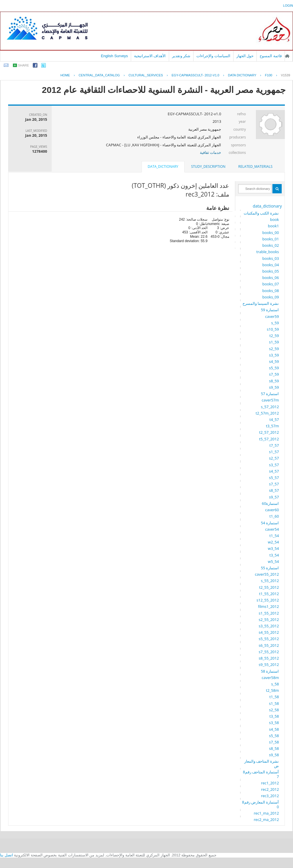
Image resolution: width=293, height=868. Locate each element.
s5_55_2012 (269, 639)
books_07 (271, 284)
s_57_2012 (270, 407)
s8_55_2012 (269, 658)
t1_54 (274, 536)
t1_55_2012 (269, 594)
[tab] (255, 167)
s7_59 (274, 374)
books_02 (271, 245)
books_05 (271, 271)
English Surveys (114, 56)
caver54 (272, 529)
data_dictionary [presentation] (163, 166)
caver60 (272, 510)
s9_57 (274, 497)
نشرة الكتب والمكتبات (261, 213)
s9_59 (274, 387)
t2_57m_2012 (267, 413)
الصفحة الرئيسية (287, 56)
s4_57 (274, 471)
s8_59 (274, 381)
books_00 (271, 233)
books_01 (271, 239)
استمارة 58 (270, 671)
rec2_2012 (270, 789)
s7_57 (274, 484)
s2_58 (274, 710)
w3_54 (273, 548)
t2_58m (273, 690)
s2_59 (274, 349)
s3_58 (274, 723)
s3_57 (274, 465)
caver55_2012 (267, 574)
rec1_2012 (270, 783)
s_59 (275, 323)
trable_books (267, 252)
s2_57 (274, 458)
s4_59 (274, 361)
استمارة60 (271, 503)
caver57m (270, 400)
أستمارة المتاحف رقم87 (261, 774)
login (288, 6)
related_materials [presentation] (255, 166)
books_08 (271, 291)
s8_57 (274, 490)
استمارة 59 (270, 310)
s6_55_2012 (269, 645)
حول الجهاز (245, 56)
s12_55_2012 (268, 600)
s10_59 (273, 329)
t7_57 (274, 445)
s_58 (275, 684)
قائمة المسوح (271, 56)
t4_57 (274, 419)
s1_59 (274, 342)
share (23, 65)
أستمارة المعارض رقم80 (260, 804)
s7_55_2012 (269, 652)
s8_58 (274, 748)
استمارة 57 (270, 394)
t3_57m (273, 426)
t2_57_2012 (269, 432)
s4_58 (274, 729)
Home (65, 75)
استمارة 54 (270, 523)
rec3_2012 (270, 796)
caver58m (270, 678)
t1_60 (274, 516)
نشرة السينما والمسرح (261, 303)
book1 (274, 226)
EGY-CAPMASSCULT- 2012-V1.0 (196, 75)
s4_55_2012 (269, 632)
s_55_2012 (270, 581)
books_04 (271, 265)
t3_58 (274, 716)
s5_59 (274, 368)
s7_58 (274, 742)
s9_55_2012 (269, 664)
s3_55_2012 (269, 626)
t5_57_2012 (269, 439)
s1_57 (274, 452)
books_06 (271, 278)
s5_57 (274, 478)
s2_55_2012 (269, 620)
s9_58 (274, 755)
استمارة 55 (270, 568)
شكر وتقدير (181, 56)
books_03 (271, 258)
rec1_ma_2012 (266, 813)
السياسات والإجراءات (213, 56)
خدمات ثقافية (210, 152)
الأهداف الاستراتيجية (150, 56)
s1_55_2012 (269, 613)
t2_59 (274, 336)
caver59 (272, 316)
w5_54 (273, 561)
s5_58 (274, 736)
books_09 (271, 297)
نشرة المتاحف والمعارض (262, 763)
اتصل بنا (7, 855)
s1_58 (274, 703)
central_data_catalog (99, 75)
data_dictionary (267, 206)
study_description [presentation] (208, 166)
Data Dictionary (242, 75)
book (274, 219)
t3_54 (274, 555)
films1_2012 (268, 606)
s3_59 (274, 355)
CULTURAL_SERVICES (146, 75)
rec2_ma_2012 (266, 820)
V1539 (285, 75)
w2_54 (273, 542)
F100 (268, 75)
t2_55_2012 (269, 587)
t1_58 (274, 697)
